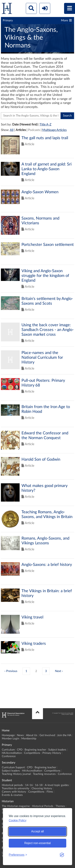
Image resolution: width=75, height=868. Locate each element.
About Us (32, 735)
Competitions (32, 753)
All (12, 130)
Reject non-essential (38, 843)
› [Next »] (62, 671)
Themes (60, 806)
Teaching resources (44, 774)
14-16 (29, 785)
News (20, 735)
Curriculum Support (13, 767)
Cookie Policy (18, 820)
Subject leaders (57, 750)
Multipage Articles (54, 130)
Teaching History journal (16, 774)
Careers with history (14, 792)
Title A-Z (46, 124)
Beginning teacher (35, 750)
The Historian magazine (16, 806)
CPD (20, 750)
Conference (9, 756)
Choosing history (42, 788)
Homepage (8, 735)
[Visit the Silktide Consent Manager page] (62, 855)
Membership (29, 739)
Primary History (52, 753)
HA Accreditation (12, 753)
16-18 (39, 785)
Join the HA (64, 735)
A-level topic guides (57, 785)
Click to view (37, 147)
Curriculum (8, 750)
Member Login (10, 739)
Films (50, 792)
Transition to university (16, 788)
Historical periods (12, 785)
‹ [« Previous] (5, 671)
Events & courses (12, 795)
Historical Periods (43, 806)
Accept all (37, 831)
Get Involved (47, 735)
